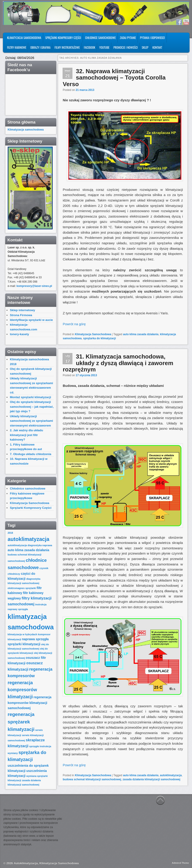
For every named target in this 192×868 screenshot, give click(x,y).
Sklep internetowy (23, 310)
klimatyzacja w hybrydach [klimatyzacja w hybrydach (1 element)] (23, 634)
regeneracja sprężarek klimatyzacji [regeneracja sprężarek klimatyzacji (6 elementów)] (21, 722)
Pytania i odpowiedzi (152, 38)
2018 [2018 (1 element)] (10, 533)
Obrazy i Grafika (40, 47)
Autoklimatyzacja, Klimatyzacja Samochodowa (46, 863)
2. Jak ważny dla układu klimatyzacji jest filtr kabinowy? (27, 435)
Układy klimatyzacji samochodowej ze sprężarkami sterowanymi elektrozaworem (32, 421)
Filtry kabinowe (17, 47)
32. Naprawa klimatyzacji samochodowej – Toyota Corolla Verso (114, 78)
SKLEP (145, 47)
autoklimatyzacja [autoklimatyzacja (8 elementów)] (28, 539)
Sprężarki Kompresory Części (63, 38)
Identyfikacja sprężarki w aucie (31, 320)
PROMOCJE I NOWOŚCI (126, 47)
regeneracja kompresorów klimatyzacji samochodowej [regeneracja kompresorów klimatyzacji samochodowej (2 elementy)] (30, 702)
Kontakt (157, 47)
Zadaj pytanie (128, 38)
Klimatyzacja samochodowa (26, 130)
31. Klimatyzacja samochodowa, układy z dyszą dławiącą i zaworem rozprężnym (118, 363)
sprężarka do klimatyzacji (100, 338)
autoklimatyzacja (171, 775)
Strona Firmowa (21, 315)
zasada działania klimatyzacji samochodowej (151, 779)
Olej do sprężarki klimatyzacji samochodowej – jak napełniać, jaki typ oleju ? (32, 407)
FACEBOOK (90, 47)
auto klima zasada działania (141, 334)
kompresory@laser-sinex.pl (34, 286)
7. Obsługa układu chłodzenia (31, 454)
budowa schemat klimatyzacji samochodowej (92, 779)
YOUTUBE (104, 47)
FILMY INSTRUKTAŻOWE (67, 47)
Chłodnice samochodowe (100, 38)
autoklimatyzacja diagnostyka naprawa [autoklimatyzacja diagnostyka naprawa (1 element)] (30, 545)
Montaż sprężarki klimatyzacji (31, 397)
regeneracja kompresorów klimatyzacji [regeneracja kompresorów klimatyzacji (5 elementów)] (22, 690)
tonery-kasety (20, 334)
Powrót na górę (74, 324)
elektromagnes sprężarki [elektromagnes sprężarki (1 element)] (22, 588)
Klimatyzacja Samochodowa (24, 38)
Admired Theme (180, 863)
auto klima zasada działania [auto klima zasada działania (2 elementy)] (28, 550)
